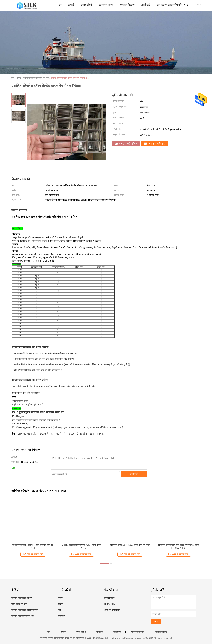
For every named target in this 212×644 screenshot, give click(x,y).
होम (49, 632)
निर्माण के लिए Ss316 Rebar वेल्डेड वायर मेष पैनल (130, 545)
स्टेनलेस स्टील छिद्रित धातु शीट (22, 616)
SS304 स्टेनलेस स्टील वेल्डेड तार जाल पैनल (87, 434)
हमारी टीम (62, 616)
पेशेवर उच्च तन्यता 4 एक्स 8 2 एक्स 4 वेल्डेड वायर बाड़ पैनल (33, 546)
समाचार (100, 632)
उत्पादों (71, 5)
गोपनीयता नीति (138, 632)
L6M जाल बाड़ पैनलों (26, 434)
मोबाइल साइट (161, 632)
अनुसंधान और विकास (112, 610)
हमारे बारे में (87, 5)
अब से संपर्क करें (154, 144)
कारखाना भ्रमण (106, 5)
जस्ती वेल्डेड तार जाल (19, 604)
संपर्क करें (146, 5)
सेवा (59, 610)
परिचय (60, 598)
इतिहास (60, 604)
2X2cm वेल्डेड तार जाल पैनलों (52, 434)
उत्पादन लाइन (109, 598)
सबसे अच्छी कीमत (126, 144)
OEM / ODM (110, 604)
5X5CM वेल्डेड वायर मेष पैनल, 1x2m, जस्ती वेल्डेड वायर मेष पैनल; (81, 546)
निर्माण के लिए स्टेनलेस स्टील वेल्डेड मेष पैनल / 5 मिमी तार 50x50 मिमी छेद (178, 546)
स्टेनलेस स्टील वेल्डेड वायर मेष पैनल (25, 610)
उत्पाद (63, 632)
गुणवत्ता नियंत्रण (127, 5)
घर (60, 5)
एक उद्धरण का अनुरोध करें (169, 5)
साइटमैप (117, 632)
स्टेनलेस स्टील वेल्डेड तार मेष (22, 598)
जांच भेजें (134, 474)
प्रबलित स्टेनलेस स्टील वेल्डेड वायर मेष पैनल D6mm (71, 78)
